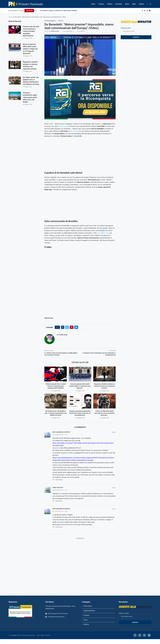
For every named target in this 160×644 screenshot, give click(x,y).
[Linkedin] (150, 11)
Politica (110, 4)
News (93, 4)
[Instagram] (147, 11)
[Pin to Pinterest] (72, 327)
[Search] (150, 4)
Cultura (141, 4)
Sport (134, 4)
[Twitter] (145, 11)
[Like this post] (58, 327)
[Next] (38, 11)
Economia (119, 4)
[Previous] (36, 11)
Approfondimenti (89, 611)
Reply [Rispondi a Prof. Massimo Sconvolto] (114, 432)
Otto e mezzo (74, 131)
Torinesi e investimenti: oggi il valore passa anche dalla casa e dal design (30, 97)
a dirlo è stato (63, 126)
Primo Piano (88, 606)
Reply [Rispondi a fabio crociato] (114, 488)
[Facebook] (142, 11)
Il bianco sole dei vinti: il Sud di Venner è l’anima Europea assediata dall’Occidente (56, 386)
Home (10, 17)
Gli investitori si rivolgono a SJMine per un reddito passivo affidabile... (59, 11)
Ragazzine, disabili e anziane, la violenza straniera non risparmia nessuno (104, 386)
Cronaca (101, 4)
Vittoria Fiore (55, 31)
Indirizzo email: (136, 30)
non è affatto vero (103, 233)
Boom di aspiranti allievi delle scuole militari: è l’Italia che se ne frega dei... (80, 386)
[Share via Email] (76, 327)
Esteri (127, 4)
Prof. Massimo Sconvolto (61, 432)
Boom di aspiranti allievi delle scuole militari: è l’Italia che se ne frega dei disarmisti (30, 49)
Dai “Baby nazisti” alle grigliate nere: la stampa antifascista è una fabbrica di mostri (56, 413)
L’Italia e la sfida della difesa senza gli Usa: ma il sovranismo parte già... (104, 413)
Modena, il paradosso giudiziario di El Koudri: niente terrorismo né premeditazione (80, 413)
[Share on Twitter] (67, 327)
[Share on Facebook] (63, 327)
